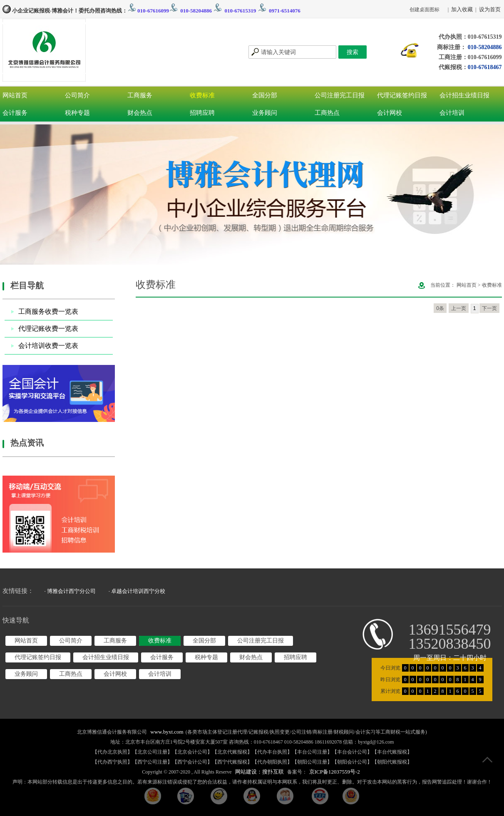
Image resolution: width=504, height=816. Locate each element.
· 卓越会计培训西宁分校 (137, 591)
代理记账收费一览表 (48, 329)
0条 (440, 308)
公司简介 (77, 95)
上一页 (459, 308)
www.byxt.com (167, 732)
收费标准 (202, 95)
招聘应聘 (202, 113)
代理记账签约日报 (402, 95)
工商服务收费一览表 (48, 311)
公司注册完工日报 (340, 95)
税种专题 (77, 113)
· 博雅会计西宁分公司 (70, 591)
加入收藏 (462, 9)
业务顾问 (265, 113)
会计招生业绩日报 (464, 95)
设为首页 (490, 9)
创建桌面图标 (425, 10)
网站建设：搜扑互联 (259, 772)
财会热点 (140, 113)
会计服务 (15, 113)
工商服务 (140, 95)
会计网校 (390, 113)
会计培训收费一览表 (48, 346)
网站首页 (15, 95)
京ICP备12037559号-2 (335, 772)
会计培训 (452, 113)
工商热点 (327, 113)
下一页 (489, 308)
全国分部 (265, 95)
